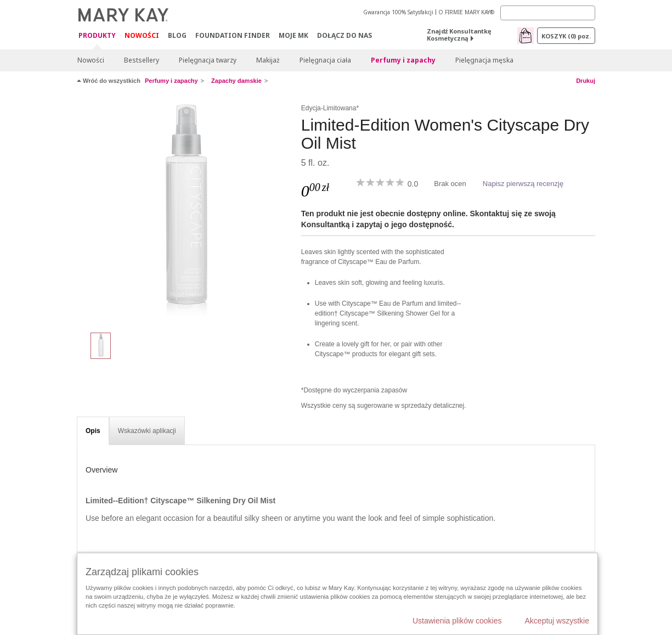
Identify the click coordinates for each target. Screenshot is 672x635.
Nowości (142, 35)
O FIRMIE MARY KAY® (466, 12)
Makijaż (268, 60)
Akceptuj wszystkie (557, 621)
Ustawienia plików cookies (457, 621)
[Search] (548, 13)
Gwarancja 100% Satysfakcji (398, 12)
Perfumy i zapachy (403, 60)
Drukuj (586, 81)
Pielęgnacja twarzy (208, 60)
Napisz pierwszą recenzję (523, 184)
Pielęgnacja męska (484, 60)
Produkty (97, 36)
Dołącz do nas (345, 35)
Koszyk (566, 36)
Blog (177, 35)
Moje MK (293, 35)
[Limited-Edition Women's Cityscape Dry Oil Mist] (185, 212)
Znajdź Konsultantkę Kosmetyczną (459, 35)
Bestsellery (142, 60)
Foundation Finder (233, 35)
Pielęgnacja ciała (325, 60)
